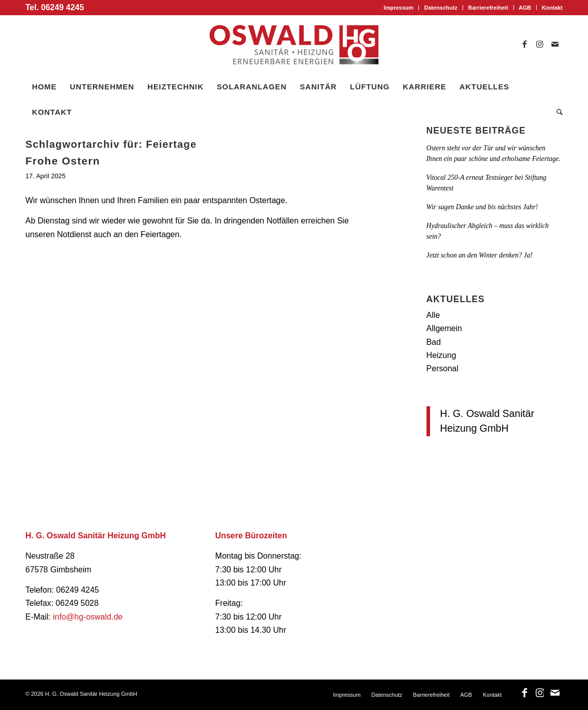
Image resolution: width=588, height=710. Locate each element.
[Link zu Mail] (555, 45)
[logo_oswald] (294, 45)
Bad (434, 342)
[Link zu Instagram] (540, 45)
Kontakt (552, 8)
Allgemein (444, 328)
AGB (525, 8)
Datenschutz (440, 8)
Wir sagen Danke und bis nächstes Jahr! (482, 207)
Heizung (442, 355)
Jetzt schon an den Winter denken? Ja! (480, 255)
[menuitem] (399, 8)
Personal (443, 368)
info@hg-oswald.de (88, 617)
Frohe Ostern (63, 161)
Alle (433, 315)
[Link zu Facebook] (525, 45)
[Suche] (556, 112)
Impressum (399, 8)
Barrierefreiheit (488, 8)
